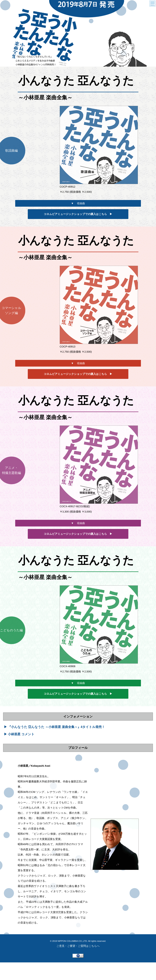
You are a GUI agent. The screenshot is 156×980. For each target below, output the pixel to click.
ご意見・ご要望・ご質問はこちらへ (78, 946)
